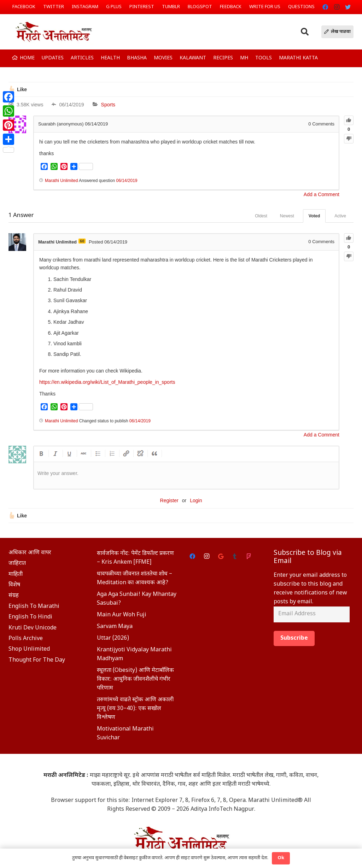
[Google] (221, 556)
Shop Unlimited (29, 649)
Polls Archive (26, 639)
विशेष (14, 585)
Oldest (261, 216)
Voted (314, 216)
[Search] (305, 32)
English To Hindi (30, 617)
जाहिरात (17, 564)
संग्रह (14, 596)
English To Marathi (34, 607)
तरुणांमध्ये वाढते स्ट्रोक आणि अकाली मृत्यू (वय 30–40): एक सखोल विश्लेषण (135, 709)
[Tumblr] (235, 556)
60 (82, 241)
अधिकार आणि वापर (30, 553)
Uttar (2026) (113, 638)
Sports (108, 105)
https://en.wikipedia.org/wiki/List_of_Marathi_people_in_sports (107, 382)
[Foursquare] (249, 556)
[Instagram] (337, 7)
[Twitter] (348, 7)
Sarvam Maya (115, 627)
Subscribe (294, 638)
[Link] (53, 32)
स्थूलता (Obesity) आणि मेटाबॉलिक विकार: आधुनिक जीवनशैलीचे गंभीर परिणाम (135, 679)
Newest (287, 216)
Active (340, 216)
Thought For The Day (37, 660)
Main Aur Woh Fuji (122, 615)
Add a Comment (322, 194)
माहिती (16, 574)
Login (196, 500)
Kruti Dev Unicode (33, 628)
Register (169, 500)
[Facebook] (325, 7)
